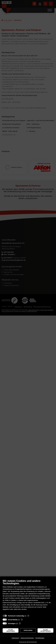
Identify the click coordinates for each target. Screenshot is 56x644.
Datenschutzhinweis (27, 638)
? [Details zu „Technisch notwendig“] (28, 616)
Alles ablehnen (11, 630)
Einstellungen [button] (40, 638)
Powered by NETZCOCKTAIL (28, 642)
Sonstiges (12, 623)
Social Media (13, 620)
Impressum (15, 638)
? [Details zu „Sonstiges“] (20, 623)
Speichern (28, 630)
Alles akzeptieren (45, 630)
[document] (28, 596)
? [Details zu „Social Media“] (22, 620)
